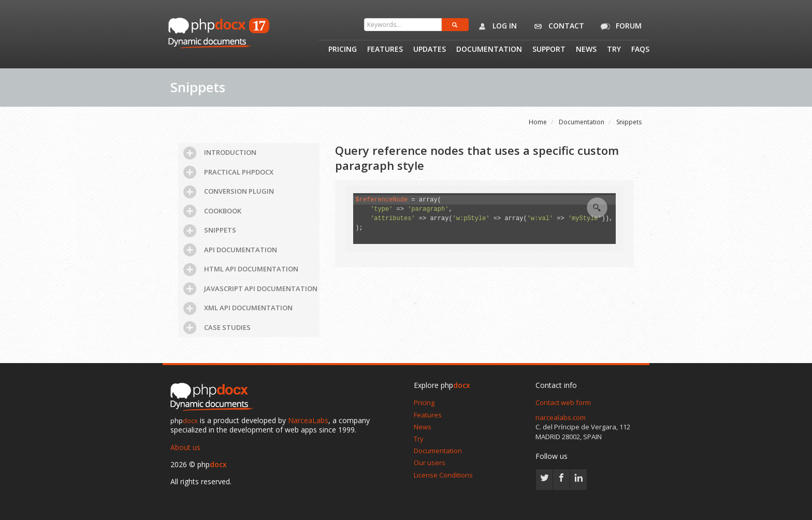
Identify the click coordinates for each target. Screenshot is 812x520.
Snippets (629, 122)
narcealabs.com (561, 417)
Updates (430, 50)
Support (549, 50)
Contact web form (563, 402)
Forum (619, 26)
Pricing (343, 50)
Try (614, 50)
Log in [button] (495, 26)
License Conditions (443, 475)
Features (385, 50)
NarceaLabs (308, 420)
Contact (557, 26)
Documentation (489, 50)
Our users (430, 463)
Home (538, 122)
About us (185, 447)
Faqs (640, 50)
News (586, 50)
